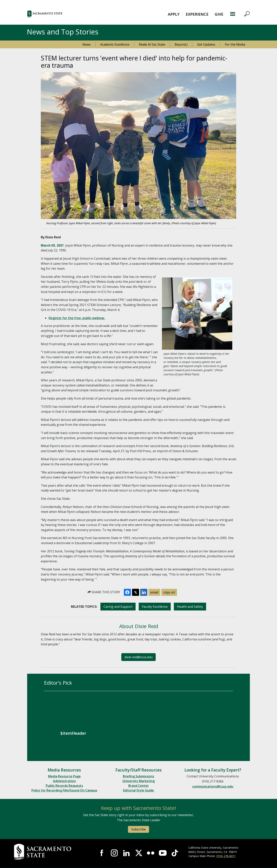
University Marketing (139, 781)
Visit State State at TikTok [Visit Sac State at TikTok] (175, 853)
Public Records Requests (64, 786)
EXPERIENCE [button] (197, 14)
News (87, 44)
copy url (169, 592)
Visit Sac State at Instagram (114, 853)
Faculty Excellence (155, 607)
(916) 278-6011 (226, 856)
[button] (66, 14)
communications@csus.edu (213, 786)
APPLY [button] (174, 14)
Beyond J (181, 44)
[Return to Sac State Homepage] (51, 852)
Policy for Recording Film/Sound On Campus (64, 790)
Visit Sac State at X (138, 853)
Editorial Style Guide (138, 790)
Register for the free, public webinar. (77, 318)
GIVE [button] (219, 14)
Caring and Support (118, 607)
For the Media (235, 44)
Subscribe (138, 829)
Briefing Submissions (138, 776)
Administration (64, 781)
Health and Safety (190, 607)
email (154, 592)
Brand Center (139, 786)
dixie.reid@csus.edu (138, 657)
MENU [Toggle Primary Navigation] (240, 14)
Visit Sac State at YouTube (163, 853)
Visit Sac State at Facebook (102, 853)
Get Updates (206, 44)
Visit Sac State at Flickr (151, 853)
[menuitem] (174, 14)
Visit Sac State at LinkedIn (126, 853)
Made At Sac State (152, 44)
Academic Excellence (115, 44)
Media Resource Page (64, 776)
